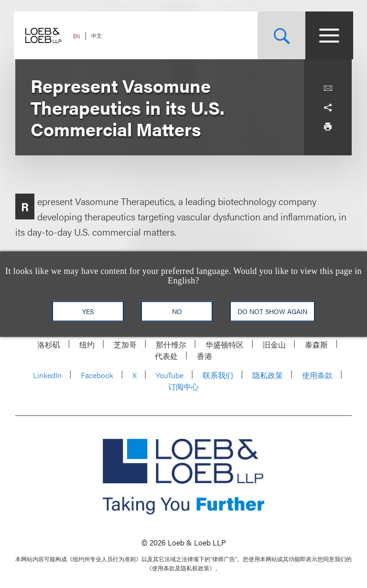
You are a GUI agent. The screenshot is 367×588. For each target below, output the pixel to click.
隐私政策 (268, 375)
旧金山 (274, 344)
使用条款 (317, 375)
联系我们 (218, 375)
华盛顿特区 (225, 344)
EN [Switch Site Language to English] (78, 36)
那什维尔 (171, 344)
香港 (205, 356)
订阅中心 (183, 387)
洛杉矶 (49, 344)
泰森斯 (316, 344)
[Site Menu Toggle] (328, 35)
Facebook (97, 375)
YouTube (170, 375)
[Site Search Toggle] (280, 35)
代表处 (166, 356)
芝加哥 (125, 344)
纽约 (87, 344)
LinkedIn (47, 375)
